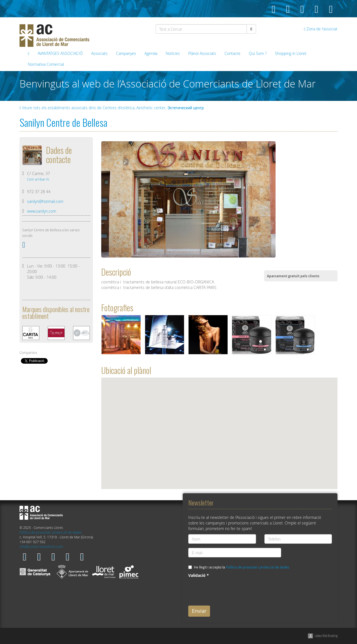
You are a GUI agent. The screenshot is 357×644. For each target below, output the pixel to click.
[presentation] (231, 590)
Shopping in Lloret (291, 53)
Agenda (151, 53)
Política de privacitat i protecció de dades (51, 532)
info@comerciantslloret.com (41, 547)
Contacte (232, 53)
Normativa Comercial (46, 64)
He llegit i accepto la (242, 567)
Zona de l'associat (321, 29)
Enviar (199, 611)
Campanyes (126, 53)
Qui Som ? (258, 53)
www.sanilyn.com (42, 211)
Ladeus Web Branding (326, 636)
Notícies (173, 53)
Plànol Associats (202, 53)
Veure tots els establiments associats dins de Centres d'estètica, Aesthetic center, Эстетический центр (112, 108)
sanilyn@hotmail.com (45, 201)
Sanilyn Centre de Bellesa (63, 122)
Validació (199, 575)
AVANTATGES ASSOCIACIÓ (60, 53)
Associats (99, 53)
